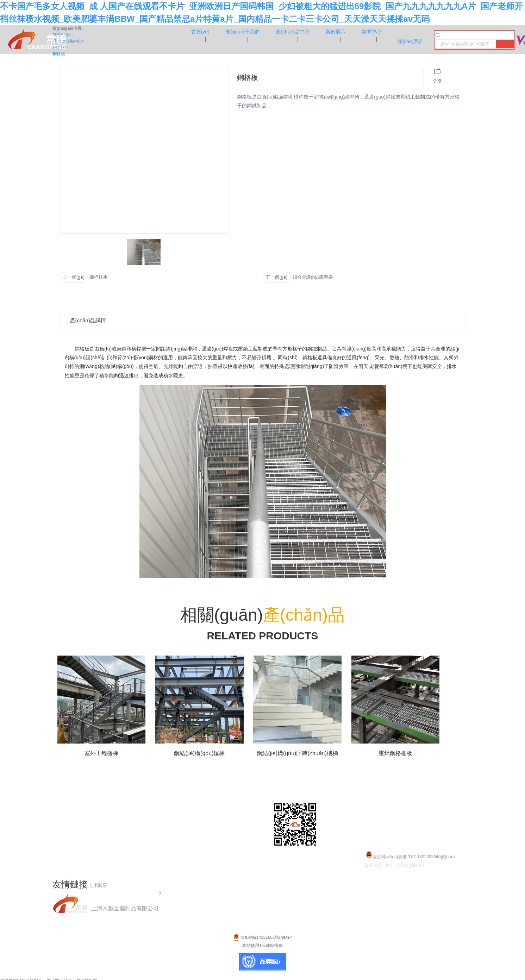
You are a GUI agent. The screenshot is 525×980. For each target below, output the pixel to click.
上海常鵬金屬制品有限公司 (125, 908)
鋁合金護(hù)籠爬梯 (313, 277)
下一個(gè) (276, 277)
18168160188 (418, 814)
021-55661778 (413, 804)
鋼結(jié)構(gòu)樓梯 (202, 814)
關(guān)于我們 (72, 804)
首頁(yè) (63, 793)
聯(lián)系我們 (70, 846)
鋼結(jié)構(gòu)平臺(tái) (207, 793)
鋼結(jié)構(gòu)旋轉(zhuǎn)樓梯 (218, 825)
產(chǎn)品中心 (72, 814)
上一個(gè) (74, 277)
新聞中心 (64, 835)
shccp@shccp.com (418, 825)
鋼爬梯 (186, 846)
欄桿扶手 (99, 277)
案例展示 (64, 825)
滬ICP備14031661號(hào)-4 (262, 937)
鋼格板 (186, 804)
